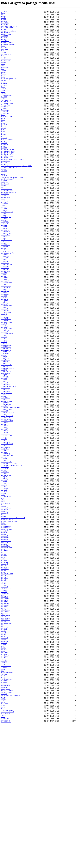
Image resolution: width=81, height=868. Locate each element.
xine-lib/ (5, 843)
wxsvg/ (3, 837)
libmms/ (4, 424)
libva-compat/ (6, 553)
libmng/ (4, 426)
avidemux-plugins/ (8, 51)
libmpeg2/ (5, 438)
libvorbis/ (5, 564)
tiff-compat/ (6, 797)
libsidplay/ (6, 519)
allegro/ (4, 24)
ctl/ (3, 81)
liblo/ (3, 401)
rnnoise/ (4, 703)
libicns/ (4, 369)
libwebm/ (4, 572)
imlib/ (3, 207)
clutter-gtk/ (6, 71)
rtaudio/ (4, 707)
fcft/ (3, 109)
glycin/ (4, 164)
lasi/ (3, 237)
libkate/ (4, 391)
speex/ (3, 766)
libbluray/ (5, 266)
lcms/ (3, 239)
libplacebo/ (6, 476)
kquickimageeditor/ (9, 229)
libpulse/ (5, 486)
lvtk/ (3, 598)
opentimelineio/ (7, 655)
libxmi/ (4, 578)
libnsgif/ (5, 452)
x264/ (3, 839)
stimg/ (3, 772)
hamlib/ (4, 193)
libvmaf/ (4, 563)
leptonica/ (5, 243)
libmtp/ (4, 442)
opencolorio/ (6, 632)
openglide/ (5, 643)
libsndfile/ (6, 527)
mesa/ (3, 600)
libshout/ (5, 515)
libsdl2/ (4, 509)
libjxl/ (4, 389)
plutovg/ (4, 675)
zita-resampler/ (7, 855)
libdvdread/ (6, 322)
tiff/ (3, 795)
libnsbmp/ (5, 450)
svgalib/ (4, 782)
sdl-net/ (4, 720)
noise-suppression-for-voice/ (13, 620)
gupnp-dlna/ (6, 191)
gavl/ (3, 142)
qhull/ (3, 689)
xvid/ (3, 845)
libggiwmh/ (5, 351)
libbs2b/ (4, 268)
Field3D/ (4, 12)
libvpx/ (4, 570)
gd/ (2, 144)
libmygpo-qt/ (6, 444)
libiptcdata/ (6, 381)
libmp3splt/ (6, 430)
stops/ (3, 776)
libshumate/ (6, 517)
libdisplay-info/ (8, 302)
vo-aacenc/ (5, 819)
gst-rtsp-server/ (8, 186)
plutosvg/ (5, 673)
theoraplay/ (6, 793)
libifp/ (4, 375)
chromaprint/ (6, 63)
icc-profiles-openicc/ (10, 199)
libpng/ (4, 478)
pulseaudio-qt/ (7, 687)
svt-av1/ (4, 784)
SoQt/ (3, 14)
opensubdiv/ (6, 653)
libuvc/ (4, 547)
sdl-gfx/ (4, 714)
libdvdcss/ (5, 318)
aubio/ (3, 45)
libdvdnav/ (5, 320)
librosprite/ (6, 499)
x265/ (3, 841)
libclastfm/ (6, 288)
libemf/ (4, 326)
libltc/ (4, 409)
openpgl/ (4, 651)
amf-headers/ (6, 38)
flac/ (3, 116)
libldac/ (4, 397)
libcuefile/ (6, 292)
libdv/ (3, 310)
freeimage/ (5, 130)
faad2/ (3, 105)
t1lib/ (3, 788)
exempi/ (4, 99)
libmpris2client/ (8, 440)
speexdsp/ (5, 768)
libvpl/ (4, 566)
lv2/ (3, 596)
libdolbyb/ (5, 306)
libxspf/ (4, 582)
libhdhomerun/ (6, 365)
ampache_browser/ (8, 39)
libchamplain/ (6, 286)
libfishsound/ (6, 338)
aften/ (3, 22)
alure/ (3, 34)
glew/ (3, 154)
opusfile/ (5, 659)
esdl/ (3, 97)
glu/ (3, 162)
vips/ (3, 811)
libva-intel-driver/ (9, 555)
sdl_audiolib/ (6, 746)
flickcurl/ (5, 120)
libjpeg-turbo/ (7, 385)
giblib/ (4, 150)
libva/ (3, 551)
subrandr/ (5, 778)
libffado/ (5, 336)
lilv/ (3, 592)
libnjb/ (4, 448)
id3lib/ (4, 203)
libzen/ (4, 588)
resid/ (3, 699)
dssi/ (3, 89)
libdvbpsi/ (5, 314)
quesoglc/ (5, 693)
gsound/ (4, 176)
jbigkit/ (4, 221)
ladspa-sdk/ (6, 235)
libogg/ (4, 456)
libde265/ (5, 298)
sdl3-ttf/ (5, 744)
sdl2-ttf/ (5, 738)
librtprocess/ (6, 501)
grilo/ (3, 174)
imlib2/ (4, 209)
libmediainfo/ (6, 418)
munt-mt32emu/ (6, 608)
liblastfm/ (5, 395)
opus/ (3, 657)
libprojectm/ (6, 484)
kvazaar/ (4, 233)
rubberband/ (6, 711)
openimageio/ (6, 647)
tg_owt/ (4, 791)
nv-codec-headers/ (8, 622)
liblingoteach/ (7, 399)
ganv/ (3, 140)
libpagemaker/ (6, 470)
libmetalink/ (6, 420)
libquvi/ (4, 491)
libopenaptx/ (6, 460)
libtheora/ (5, 539)
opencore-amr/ (6, 634)
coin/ (3, 77)
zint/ (3, 849)
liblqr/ (4, 403)
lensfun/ (4, 241)
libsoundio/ (6, 529)
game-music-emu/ (7, 138)
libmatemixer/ (6, 413)
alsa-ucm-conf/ (7, 32)
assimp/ (4, 43)
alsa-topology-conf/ (9, 30)
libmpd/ (4, 434)
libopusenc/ (6, 468)
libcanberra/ (6, 276)
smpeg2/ (4, 758)
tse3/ (3, 801)
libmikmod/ (5, 422)
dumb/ (3, 91)
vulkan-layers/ (7, 827)
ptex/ (3, 685)
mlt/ (3, 604)
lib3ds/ (4, 247)
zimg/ (3, 847)
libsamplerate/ (7, 503)
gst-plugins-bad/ (8, 178)
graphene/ (5, 172)
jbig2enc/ (5, 219)
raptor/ (4, 697)
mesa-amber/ (6, 602)
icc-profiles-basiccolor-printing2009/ (17, 197)
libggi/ (4, 345)
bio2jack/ (5, 57)
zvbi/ (3, 859)
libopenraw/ (6, 466)
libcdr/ (4, 284)
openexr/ (4, 639)
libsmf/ (4, 525)
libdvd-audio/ (6, 316)
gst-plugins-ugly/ (8, 184)
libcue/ (4, 290)
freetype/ (5, 132)
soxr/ (3, 762)
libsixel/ (5, 523)
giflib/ (4, 152)
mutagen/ (4, 612)
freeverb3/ (5, 134)
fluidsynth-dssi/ (8, 122)
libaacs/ (4, 251)
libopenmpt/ (6, 464)
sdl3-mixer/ (6, 742)
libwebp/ (4, 574)
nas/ (3, 616)
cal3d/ (3, 61)
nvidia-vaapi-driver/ (9, 624)
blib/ (3, 59)
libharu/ (4, 363)
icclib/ (4, 201)
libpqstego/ (6, 482)
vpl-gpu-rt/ (6, 825)
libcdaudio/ (6, 280)
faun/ (3, 107)
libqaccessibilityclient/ (11, 488)
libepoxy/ (5, 330)
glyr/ (3, 168)
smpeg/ (3, 756)
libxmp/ (4, 580)
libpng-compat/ (7, 480)
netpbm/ (4, 618)
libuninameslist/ (8, 545)
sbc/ (3, 713)
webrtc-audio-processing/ (11, 833)
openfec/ (4, 641)
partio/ (4, 663)
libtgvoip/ (5, 537)
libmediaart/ (6, 416)
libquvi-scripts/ (8, 493)
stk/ (3, 774)
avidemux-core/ (7, 49)
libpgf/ (4, 474)
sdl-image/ (5, 716)
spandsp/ (4, 764)
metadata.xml (6, 864)
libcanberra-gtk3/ (8, 278)
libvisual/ (5, 561)
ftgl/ (3, 136)
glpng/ (3, 160)
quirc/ (3, 695)
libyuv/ (4, 586)
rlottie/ (4, 701)
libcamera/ (5, 274)
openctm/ (4, 636)
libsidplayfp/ (6, 521)
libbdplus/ (5, 264)
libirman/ (5, 383)
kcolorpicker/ (6, 225)
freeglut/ (5, 128)
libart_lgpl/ (6, 259)
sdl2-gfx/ (5, 728)
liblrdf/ (4, 405)
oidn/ (3, 626)
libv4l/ (4, 549)
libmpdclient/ (6, 436)
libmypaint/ (6, 446)
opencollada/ (6, 630)
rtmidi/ (4, 709)
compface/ (5, 79)
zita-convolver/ (7, 853)
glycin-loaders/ (7, 166)
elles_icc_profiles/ (9, 93)
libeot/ (4, 328)
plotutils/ (5, 671)
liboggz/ (4, 458)
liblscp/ (4, 407)
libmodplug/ (6, 428)
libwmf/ (4, 576)
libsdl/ (4, 507)
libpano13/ (5, 472)
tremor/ (4, 799)
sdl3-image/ (6, 740)
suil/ (3, 780)
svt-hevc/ (5, 786)
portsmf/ (4, 683)
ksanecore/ (5, 231)
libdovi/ (4, 308)
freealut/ (5, 126)
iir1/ (3, 205)
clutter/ (4, 67)
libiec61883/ (6, 373)
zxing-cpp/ (5, 861)
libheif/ (4, 367)
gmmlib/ (4, 170)
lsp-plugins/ (6, 594)
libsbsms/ (5, 505)
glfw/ (3, 156)
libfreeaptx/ (6, 341)
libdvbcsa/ (5, 312)
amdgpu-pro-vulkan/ (9, 36)
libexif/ (4, 332)
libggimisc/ (6, 349)
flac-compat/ (6, 118)
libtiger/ (5, 541)
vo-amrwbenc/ (6, 821)
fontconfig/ (6, 124)
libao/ (3, 255)
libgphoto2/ (6, 359)
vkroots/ (4, 817)
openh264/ (5, 645)
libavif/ (4, 263)
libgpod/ (4, 361)
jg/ (2, 223)
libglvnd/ (5, 357)
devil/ (3, 87)
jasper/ (4, 215)
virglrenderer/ (7, 813)
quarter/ (4, 691)
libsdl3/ (4, 511)
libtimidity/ (6, 543)
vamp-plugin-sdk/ (8, 805)
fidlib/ (4, 114)
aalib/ (3, 20)
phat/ (3, 667)
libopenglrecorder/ (9, 462)
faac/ (3, 103)
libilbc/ (4, 377)
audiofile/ (5, 47)
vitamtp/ (4, 815)
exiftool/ (5, 101)
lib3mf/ (4, 249)
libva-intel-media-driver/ (12, 557)
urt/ (3, 803)
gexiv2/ (4, 148)
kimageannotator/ (8, 227)
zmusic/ (4, 857)
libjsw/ (4, 387)
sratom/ (4, 770)
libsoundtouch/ (7, 531)
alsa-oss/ (5, 28)
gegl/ (3, 146)
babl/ (3, 53)
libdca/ (4, 296)
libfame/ (4, 334)
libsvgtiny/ (6, 535)
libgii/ (4, 355)
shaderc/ (4, 752)
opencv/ (4, 638)
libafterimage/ (7, 253)
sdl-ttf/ (4, 726)
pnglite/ (4, 677)
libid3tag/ (5, 371)
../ (2, 10)
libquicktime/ (6, 489)
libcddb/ (4, 282)
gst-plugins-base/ (8, 180)
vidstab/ (4, 807)
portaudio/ (5, 679)
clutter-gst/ (6, 69)
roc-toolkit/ (6, 705)
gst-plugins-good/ (8, 182)
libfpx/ (4, 339)
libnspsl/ (5, 454)
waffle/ (4, 831)
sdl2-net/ (5, 734)
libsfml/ (4, 513)
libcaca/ (4, 272)
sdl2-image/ (6, 730)
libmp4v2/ (5, 432)
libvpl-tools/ (6, 568)
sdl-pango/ (5, 722)
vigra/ (3, 809)
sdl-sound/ (5, 724)
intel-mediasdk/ (7, 213)
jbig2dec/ (5, 217)
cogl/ (3, 75)
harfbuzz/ (5, 195)
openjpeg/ (5, 649)
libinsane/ (5, 379)
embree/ (4, 95)
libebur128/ (6, 324)
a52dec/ (4, 18)
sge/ (3, 750)
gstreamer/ (5, 188)
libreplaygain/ (7, 497)
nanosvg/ (4, 614)
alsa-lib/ (5, 26)
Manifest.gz (6, 863)
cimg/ (3, 65)
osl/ (3, 661)
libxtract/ (5, 584)
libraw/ (4, 495)
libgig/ (4, 353)
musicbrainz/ (6, 610)
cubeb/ (3, 83)
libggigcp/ (5, 347)
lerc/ (3, 245)
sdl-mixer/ (5, 718)
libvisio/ (5, 559)
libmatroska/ (6, 414)
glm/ (3, 158)
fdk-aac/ (4, 111)
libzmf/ (4, 590)
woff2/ (3, 835)
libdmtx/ (4, 304)
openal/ (4, 628)
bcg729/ (4, 55)
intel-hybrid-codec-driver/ (12, 211)
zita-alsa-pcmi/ (7, 851)
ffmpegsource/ (6, 113)
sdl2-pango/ (6, 736)
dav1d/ (3, 85)
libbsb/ (4, 270)
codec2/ (4, 73)
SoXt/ (3, 16)
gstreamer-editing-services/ (12, 189)
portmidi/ (5, 681)
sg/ (2, 748)
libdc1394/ (5, 294)
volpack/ (4, 823)
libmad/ (4, 411)
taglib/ (4, 789)
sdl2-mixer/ (6, 732)
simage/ (4, 754)
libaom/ (4, 257)
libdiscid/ (5, 300)
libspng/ (4, 533)
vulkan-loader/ (7, 829)
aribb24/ (4, 41)
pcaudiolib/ (6, 665)
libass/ (4, 261)
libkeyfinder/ (6, 393)
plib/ (3, 669)
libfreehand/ (6, 343)
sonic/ (3, 760)
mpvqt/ (3, 606)
